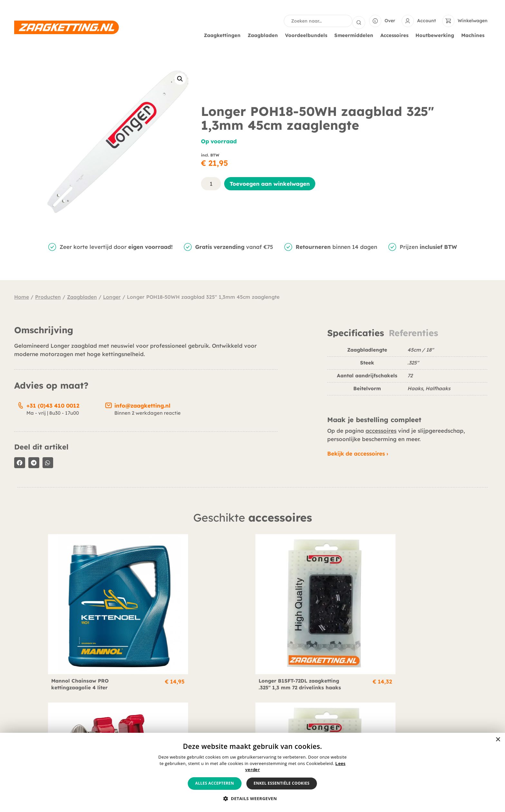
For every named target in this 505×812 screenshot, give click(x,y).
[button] (180, 78)
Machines (474, 35)
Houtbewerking (436, 35)
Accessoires (396, 35)
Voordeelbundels (308, 35)
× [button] (498, 740)
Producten (48, 296)
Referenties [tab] (413, 332)
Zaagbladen (264, 35)
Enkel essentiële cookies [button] (282, 783)
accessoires (381, 430)
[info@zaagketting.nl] (109, 404)
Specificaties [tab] (356, 332)
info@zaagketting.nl (142, 405)
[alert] (252, 772)
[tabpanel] (407, 373)
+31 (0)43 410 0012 (53, 405)
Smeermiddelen (355, 35)
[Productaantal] (211, 183)
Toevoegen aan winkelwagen (270, 183)
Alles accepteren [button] (215, 783)
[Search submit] (359, 21)
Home (22, 296)
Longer (112, 296)
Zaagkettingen (224, 35)
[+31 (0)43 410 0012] (21, 404)
